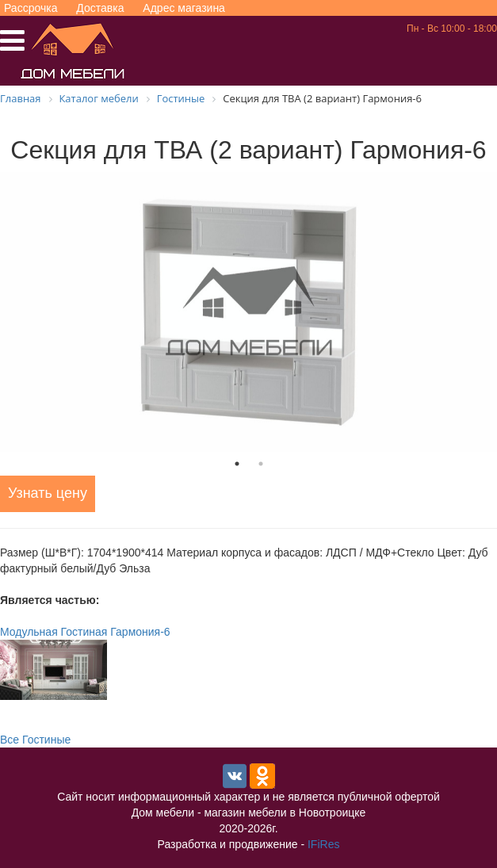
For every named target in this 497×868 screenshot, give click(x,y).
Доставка (100, 8)
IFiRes (323, 844)
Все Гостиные (35, 740)
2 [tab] (261, 464)
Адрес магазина (184, 8)
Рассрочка (31, 8)
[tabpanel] (248, 312)
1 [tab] (237, 464)
